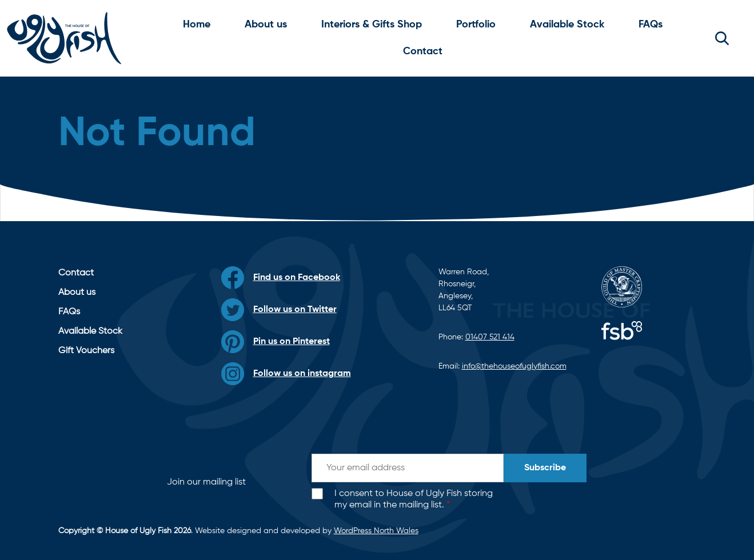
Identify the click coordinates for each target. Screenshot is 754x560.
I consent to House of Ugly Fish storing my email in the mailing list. (414, 500)
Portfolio (476, 25)
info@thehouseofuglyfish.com (514, 366)
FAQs (651, 25)
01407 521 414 (490, 337)
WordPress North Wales (376, 531)
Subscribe (545, 468)
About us (266, 25)
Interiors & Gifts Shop (372, 25)
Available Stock (567, 25)
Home (197, 25)
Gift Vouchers (86, 351)
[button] (722, 38)
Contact (423, 51)
